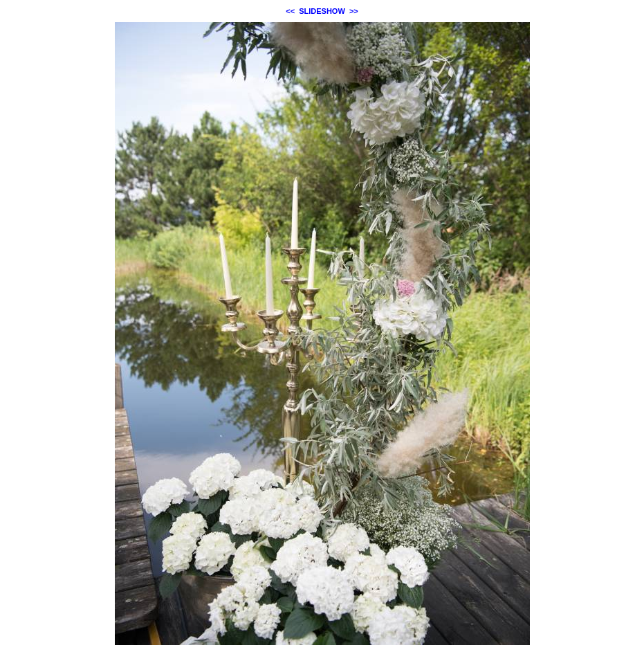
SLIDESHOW (322, 11)
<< (290, 11)
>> (354, 11)
